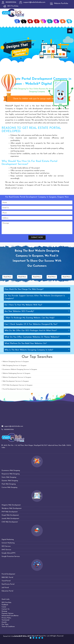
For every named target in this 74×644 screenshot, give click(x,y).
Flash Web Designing (9, 484)
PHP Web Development (10, 512)
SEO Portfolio (6, 603)
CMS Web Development (10, 522)
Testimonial (5, 620)
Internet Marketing (8, 543)
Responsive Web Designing (11, 474)
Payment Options (8, 613)
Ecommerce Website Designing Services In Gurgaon (19, 369)
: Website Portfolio (59, 3)
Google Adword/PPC (9, 553)
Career (4, 607)
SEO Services (6, 546)
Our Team (5, 624)
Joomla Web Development (10, 519)
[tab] (37, 289)
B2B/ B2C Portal (7, 577)
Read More (7, 277)
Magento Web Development (11, 505)
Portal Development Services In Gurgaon (16, 389)
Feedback (5, 605)
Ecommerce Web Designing (11, 470)
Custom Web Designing (9, 487)
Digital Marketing (8, 540)
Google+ (33, 636)
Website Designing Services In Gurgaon (15, 362)
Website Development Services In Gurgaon (16, 377)
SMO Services (6, 550)
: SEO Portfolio (11, 6)
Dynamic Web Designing (10, 481)
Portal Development (8, 574)
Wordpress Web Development (12, 508)
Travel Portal (6, 581)
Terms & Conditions (8, 627)
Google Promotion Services (11, 556)
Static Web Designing (9, 477)
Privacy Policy (6, 618)
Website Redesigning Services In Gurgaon (16, 373)
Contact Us (6, 609)
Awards (4, 622)
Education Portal (7, 591)
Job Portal (5, 588)
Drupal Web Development (10, 515)
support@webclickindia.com (14, 426)
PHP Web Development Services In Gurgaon (17, 385)
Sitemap (4, 611)
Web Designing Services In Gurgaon (14, 366)
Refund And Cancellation (10, 616)
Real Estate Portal (8, 584)
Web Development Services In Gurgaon (15, 381)
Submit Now (37, 237)
